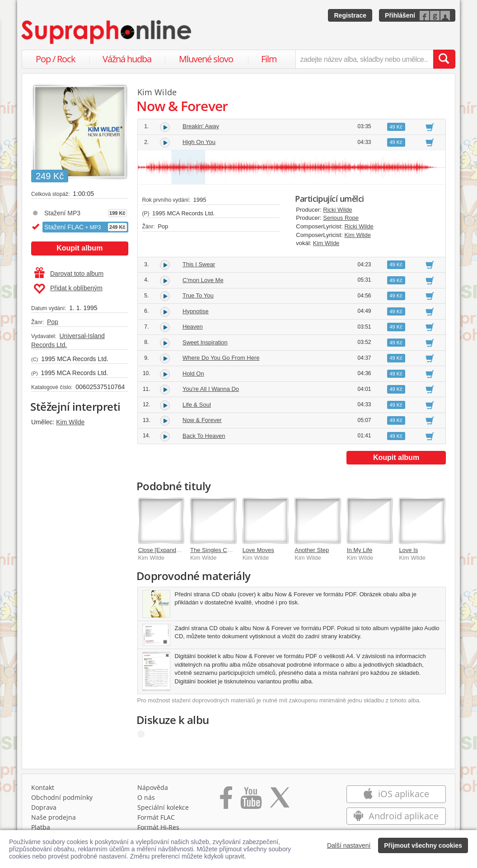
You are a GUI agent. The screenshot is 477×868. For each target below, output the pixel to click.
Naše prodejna (54, 817)
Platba (41, 827)
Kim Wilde (70, 422)
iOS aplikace (396, 794)
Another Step (312, 550)
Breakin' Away (201, 126)
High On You (199, 142)
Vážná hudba (127, 59)
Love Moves (258, 550)
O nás (146, 797)
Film (269, 59)
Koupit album (79, 248)
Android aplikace (396, 816)
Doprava (44, 807)
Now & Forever (202, 420)
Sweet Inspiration (205, 342)
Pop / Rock (56, 59)
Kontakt (43, 787)
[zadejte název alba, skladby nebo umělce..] (364, 59)
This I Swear (199, 264)
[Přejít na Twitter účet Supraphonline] (280, 801)
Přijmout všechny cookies (423, 845)
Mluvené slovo (206, 59)
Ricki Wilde (337, 210)
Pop (53, 322)
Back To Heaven (204, 436)
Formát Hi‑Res (159, 827)
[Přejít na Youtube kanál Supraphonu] (251, 801)
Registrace (350, 15)
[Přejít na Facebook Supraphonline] (226, 801)
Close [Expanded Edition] (171, 550)
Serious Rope (341, 218)
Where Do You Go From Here (221, 358)
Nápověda (153, 787)
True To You (198, 295)
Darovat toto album (69, 274)
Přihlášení (400, 15)
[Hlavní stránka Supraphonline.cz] (107, 32)
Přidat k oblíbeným (68, 289)
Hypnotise (196, 311)
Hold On (193, 374)
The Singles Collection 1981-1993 (234, 550)
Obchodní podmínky (62, 797)
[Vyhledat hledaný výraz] (444, 59)
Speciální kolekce (163, 807)
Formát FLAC (156, 817)
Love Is (408, 550)
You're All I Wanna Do (211, 389)
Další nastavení (349, 845)
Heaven (193, 327)
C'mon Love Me (203, 280)
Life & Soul (197, 405)
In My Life (360, 550)
